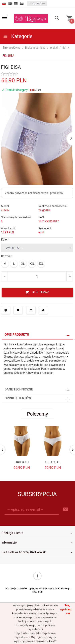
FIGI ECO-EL (53, 462)
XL (23, 264)
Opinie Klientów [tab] (18, 398)
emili (41, 232)
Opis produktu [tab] (17, 335)
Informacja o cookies (16, 588)
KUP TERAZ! (37, 293)
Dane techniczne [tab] (19, 389)
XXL (32, 264)
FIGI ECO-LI (22, 462)
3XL (41, 264)
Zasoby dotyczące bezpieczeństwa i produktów (34, 193)
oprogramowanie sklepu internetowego (50, 588)
